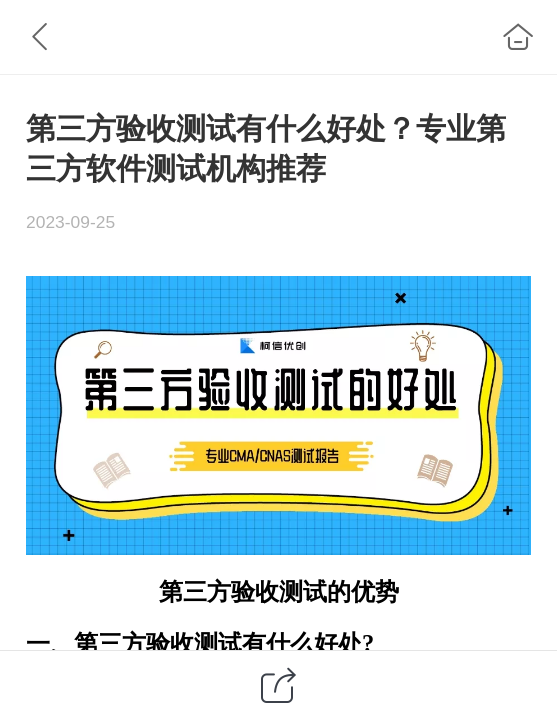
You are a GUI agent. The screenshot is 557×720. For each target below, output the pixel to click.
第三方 (195, 591)
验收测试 (279, 591)
